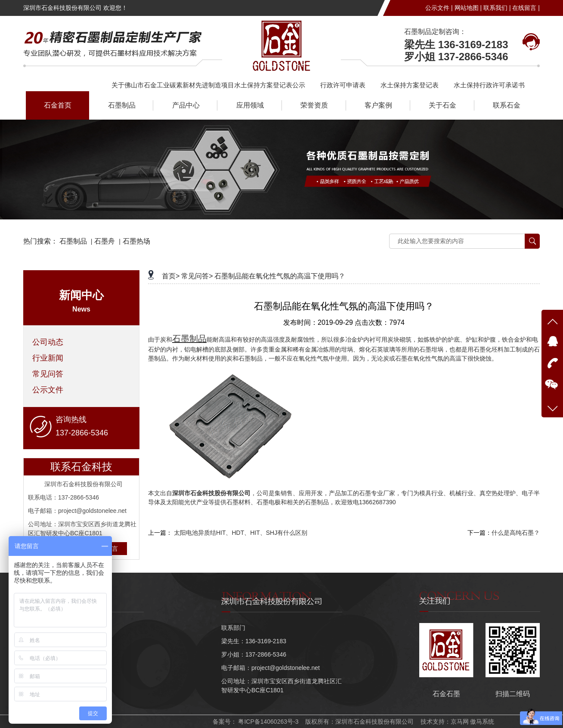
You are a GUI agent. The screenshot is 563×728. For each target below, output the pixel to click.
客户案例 (378, 105)
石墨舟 (105, 241)
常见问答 (48, 374)
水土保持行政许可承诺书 (489, 85)
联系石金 (507, 105)
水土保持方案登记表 (410, 85)
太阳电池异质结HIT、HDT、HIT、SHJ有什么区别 (241, 533)
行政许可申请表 (343, 85)
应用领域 (250, 105)
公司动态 (48, 342)
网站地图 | (468, 8)
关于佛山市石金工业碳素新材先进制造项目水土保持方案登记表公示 (208, 85)
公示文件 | (439, 8)
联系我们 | (497, 8)
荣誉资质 (314, 105)
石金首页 (58, 105)
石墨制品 (122, 105)
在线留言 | (526, 8)
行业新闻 (48, 358)
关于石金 (442, 105)
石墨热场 (136, 241)
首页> (171, 276)
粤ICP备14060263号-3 (268, 722)
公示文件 (48, 390)
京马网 (460, 722)
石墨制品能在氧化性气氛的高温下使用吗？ (280, 276)
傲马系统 (482, 722)
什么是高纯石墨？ (516, 533)
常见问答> (197, 276)
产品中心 (186, 105)
